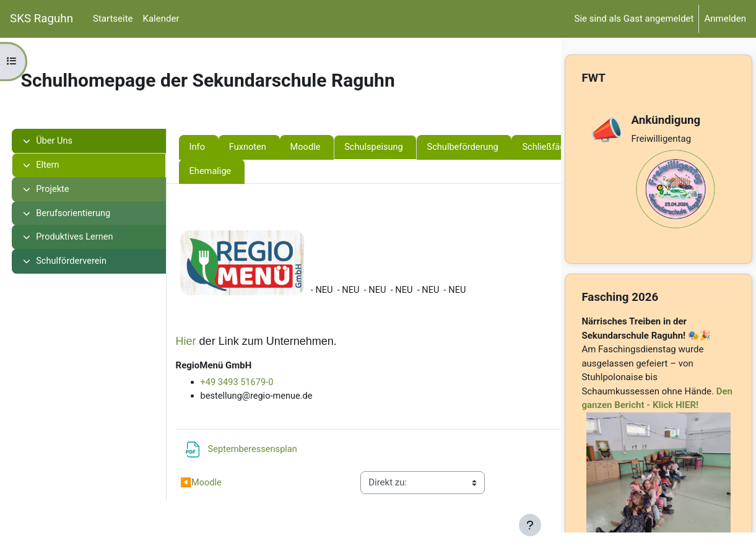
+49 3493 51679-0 (261, 383)
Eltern (64, 166)
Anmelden (725, 19)
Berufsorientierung (91, 215)
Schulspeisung (400, 147)
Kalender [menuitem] (161, 19)
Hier (209, 342)
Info (220, 147)
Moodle (331, 147)
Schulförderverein (89, 264)
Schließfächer (241, 172)
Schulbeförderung (491, 147)
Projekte (69, 190)
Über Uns (71, 141)
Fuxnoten (272, 147)
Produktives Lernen (92, 239)
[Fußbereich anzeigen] (530, 525)
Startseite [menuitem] (113, 19)
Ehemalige (406, 172)
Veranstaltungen (327, 172)
